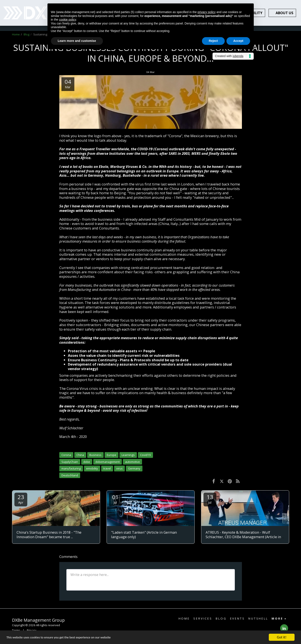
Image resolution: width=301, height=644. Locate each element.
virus (119, 468)
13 (210, 499)
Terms (16, 630)
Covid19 (145, 455)
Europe (112, 455)
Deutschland (70, 475)
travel (107, 468)
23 (21, 499)
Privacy (32, 630)
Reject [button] (213, 41)
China (80, 455)
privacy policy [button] (206, 12)
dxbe (87, 462)
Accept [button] (238, 41)
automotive (132, 462)
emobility (92, 468)
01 (115, 499)
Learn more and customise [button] (77, 41)
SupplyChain (70, 462)
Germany (134, 468)
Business (95, 455)
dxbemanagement (108, 462)
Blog (27, 34)
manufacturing (71, 468)
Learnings (128, 455)
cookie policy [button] (68, 20)
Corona (66, 455)
